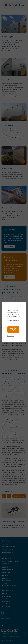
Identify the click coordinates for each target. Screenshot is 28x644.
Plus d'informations (13, 321)
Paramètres (11, 336)
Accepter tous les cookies (13, 330)
